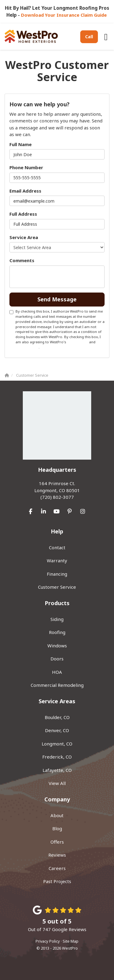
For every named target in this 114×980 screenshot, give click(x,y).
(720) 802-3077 (57, 490)
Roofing (57, 632)
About (57, 815)
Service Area (24, 237)
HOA (57, 672)
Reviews (57, 855)
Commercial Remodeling (57, 685)
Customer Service (57, 587)
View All (57, 783)
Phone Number (26, 167)
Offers (57, 842)
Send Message (57, 299)
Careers (57, 868)
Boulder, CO (57, 717)
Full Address (23, 214)
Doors (57, 659)
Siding (57, 619)
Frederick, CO (57, 757)
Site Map (71, 941)
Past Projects (57, 881)
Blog (57, 828)
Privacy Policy (27, 347)
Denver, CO (57, 730)
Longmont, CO (57, 744)
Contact (57, 547)
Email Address (25, 191)
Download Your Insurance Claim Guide (64, 15)
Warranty (57, 560)
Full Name (21, 144)
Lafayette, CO (57, 770)
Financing (57, 574)
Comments (22, 260)
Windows (57, 646)
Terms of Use (78, 342)
